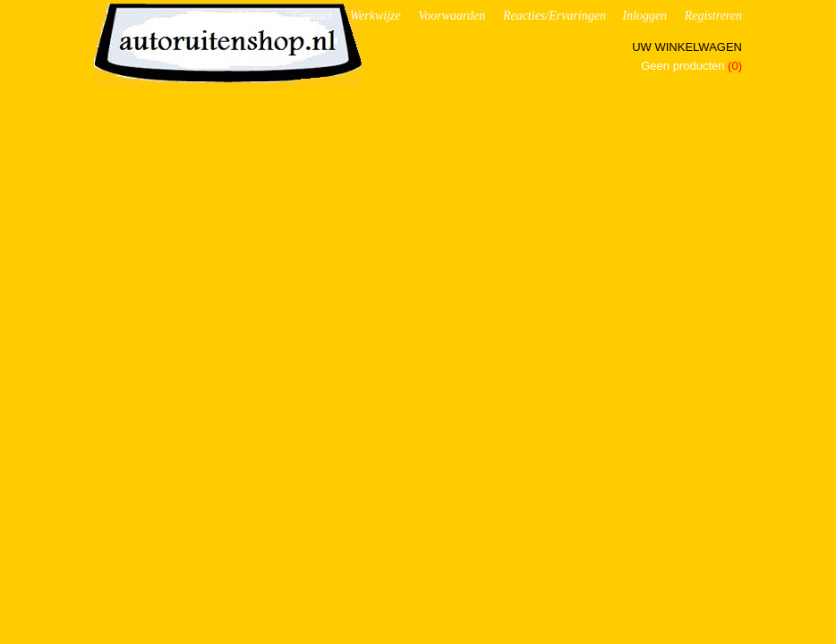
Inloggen (644, 16)
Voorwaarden (452, 16)
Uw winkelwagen (687, 47)
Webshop (252, 16)
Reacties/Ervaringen (554, 16)
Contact (312, 16)
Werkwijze (375, 16)
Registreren (713, 16)
